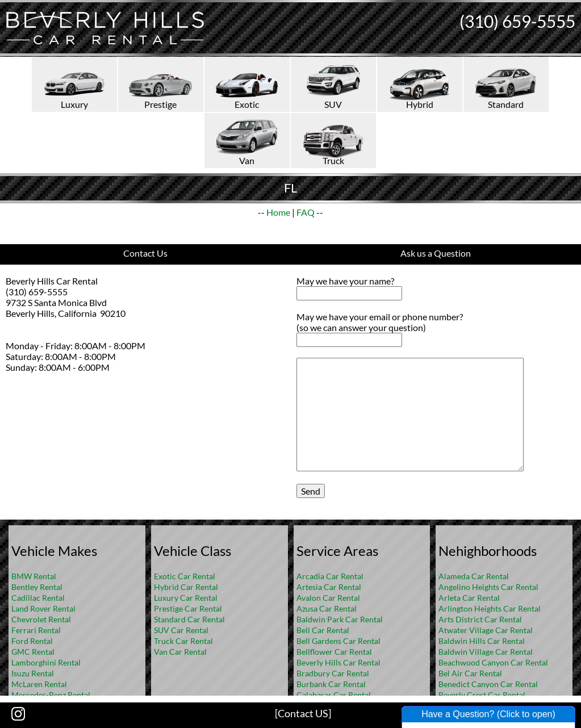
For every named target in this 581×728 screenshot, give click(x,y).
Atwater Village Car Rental (486, 630)
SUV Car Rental (181, 630)
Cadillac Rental (38, 598)
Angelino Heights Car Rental (488, 587)
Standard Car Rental (189, 619)
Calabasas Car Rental (334, 695)
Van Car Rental (180, 652)
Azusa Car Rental (327, 608)
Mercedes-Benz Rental (51, 695)
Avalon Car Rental (328, 598)
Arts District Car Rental (480, 619)
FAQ (306, 212)
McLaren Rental (39, 684)
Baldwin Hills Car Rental (482, 641)
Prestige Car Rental (188, 608)
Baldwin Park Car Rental (340, 619)
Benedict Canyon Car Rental (488, 684)
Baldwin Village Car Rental (486, 652)
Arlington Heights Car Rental (490, 608)
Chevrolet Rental (41, 619)
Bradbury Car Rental (333, 673)
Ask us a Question (436, 253)
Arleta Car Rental (469, 598)
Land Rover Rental (43, 608)
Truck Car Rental (183, 641)
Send (311, 491)
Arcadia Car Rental (330, 576)
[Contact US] (303, 713)
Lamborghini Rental (46, 662)
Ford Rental (32, 641)
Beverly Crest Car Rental (482, 695)
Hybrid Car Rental (186, 587)
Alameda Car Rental (474, 576)
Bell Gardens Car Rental (338, 641)
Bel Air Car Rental (470, 673)
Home (278, 212)
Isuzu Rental (33, 673)
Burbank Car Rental (331, 684)
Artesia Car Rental (329, 587)
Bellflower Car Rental (334, 652)
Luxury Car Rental (186, 598)
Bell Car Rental (323, 630)
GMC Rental (33, 652)
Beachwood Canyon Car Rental (493, 662)
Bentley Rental (37, 587)
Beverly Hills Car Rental (338, 662)
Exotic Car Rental (185, 576)
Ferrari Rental (36, 630)
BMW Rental (34, 576)
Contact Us (145, 253)
